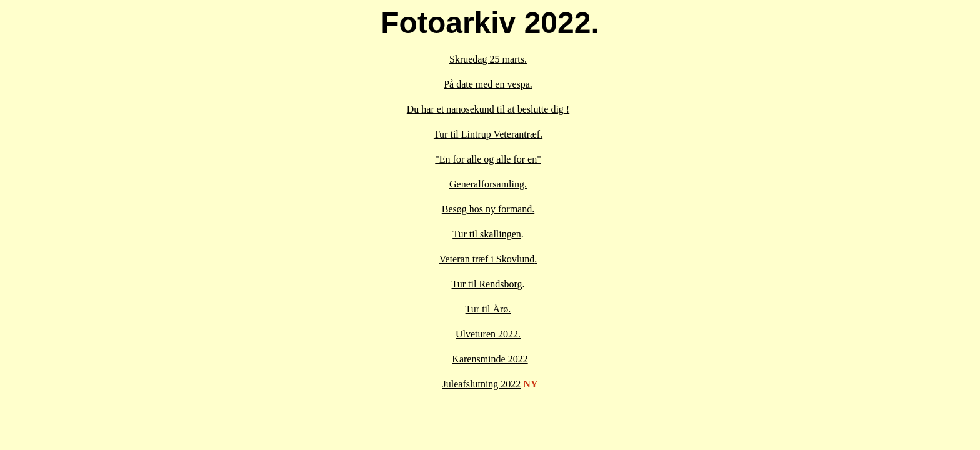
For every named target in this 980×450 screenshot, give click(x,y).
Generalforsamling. (488, 184)
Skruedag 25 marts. (488, 59)
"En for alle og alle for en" (488, 159)
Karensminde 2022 (490, 359)
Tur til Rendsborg (487, 284)
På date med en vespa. (488, 84)
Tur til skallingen (487, 234)
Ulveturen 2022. (488, 334)
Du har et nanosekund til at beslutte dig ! (488, 109)
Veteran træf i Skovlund (487, 259)
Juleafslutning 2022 (482, 384)
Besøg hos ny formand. (488, 209)
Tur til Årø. (488, 309)
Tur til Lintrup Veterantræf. (488, 134)
